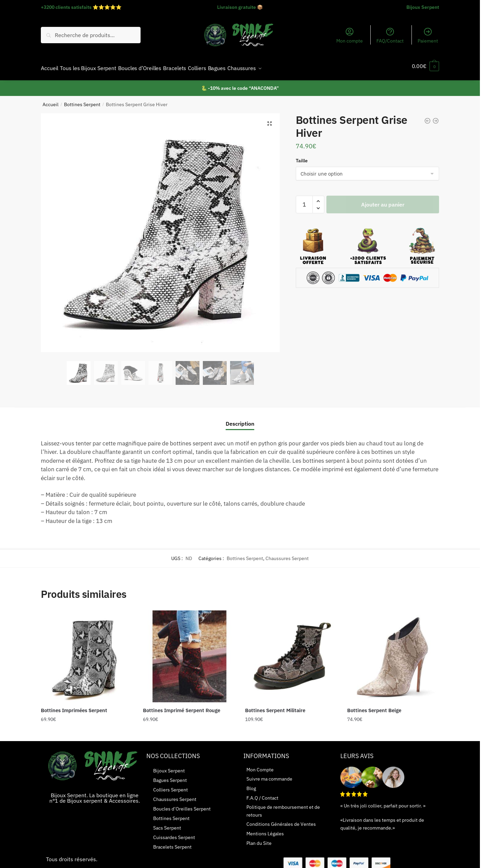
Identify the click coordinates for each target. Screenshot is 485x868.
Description (240, 420)
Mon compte (350, 35)
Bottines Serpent (82, 100)
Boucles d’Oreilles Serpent (182, 805)
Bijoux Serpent (423, 7)
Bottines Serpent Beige (374, 706)
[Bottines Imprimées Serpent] (87, 652)
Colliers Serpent (171, 786)
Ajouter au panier (383, 200)
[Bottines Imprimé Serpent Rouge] (189, 652)
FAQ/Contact (390, 35)
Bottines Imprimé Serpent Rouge (182, 706)
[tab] (240, 414)
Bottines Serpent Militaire (275, 706)
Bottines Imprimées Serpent (74, 706)
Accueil (51, 100)
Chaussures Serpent (287, 554)
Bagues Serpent (170, 776)
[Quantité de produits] (304, 200)
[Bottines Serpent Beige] (393, 652)
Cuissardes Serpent (174, 833)
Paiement (428, 35)
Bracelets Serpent (172, 843)
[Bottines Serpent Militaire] (291, 652)
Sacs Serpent (167, 824)
